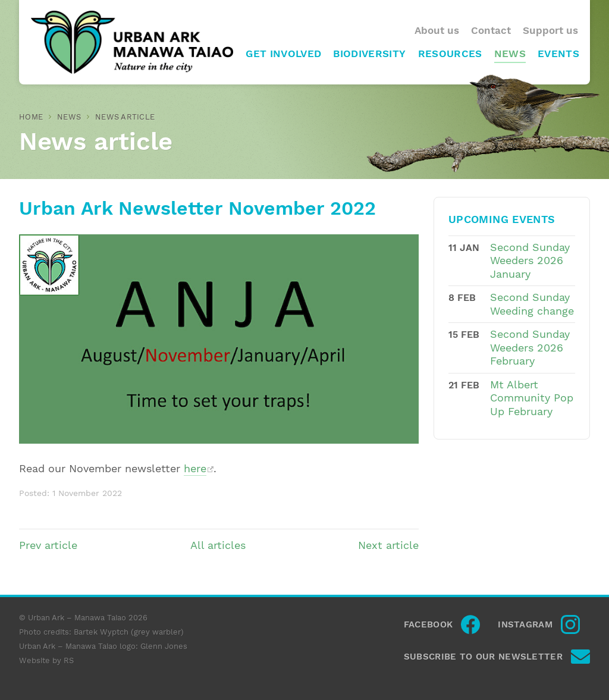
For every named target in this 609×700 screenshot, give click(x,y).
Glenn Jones (164, 646)
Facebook (428, 624)
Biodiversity (369, 54)
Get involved (283, 54)
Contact (491, 31)
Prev (48, 545)
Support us (550, 31)
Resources (450, 54)
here (195, 469)
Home (31, 117)
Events (558, 54)
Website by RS (46, 660)
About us (437, 31)
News (510, 54)
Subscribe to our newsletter (483, 657)
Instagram (525, 624)
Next (388, 545)
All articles (218, 545)
